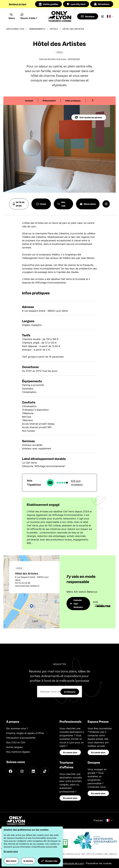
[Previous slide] (88, 100)
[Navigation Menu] (12, 16)
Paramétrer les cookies (99, 863)
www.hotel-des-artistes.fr (27, 586)
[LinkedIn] (33, 771)
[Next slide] (93, 100)
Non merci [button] (11, 861)
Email (41, 204)
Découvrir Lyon (15, 29)
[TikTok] (45, 771)
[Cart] (103, 16)
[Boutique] (88, 16)
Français (103, 820)
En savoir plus (70, 752)
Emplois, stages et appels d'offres (25, 733)
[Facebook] (11, 771)
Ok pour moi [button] (49, 861)
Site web (62, 204)
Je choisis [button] (28, 861)
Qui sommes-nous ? (17, 728)
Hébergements (37, 29)
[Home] (60, 16)
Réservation (88, 204)
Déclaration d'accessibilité (21, 738)
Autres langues (14, 747)
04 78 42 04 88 (19, 204)
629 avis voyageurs (77, 483)
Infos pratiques (73, 101)
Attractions (102, 4)
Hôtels (54, 29)
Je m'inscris (70, 692)
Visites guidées (48, 4)
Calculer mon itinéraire (76, 604)
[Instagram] (22, 771)
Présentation (49, 101)
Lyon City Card (76, 4)
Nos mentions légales (18, 752)
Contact (29, 101)
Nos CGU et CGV (16, 742)
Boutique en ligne (18, 4)
